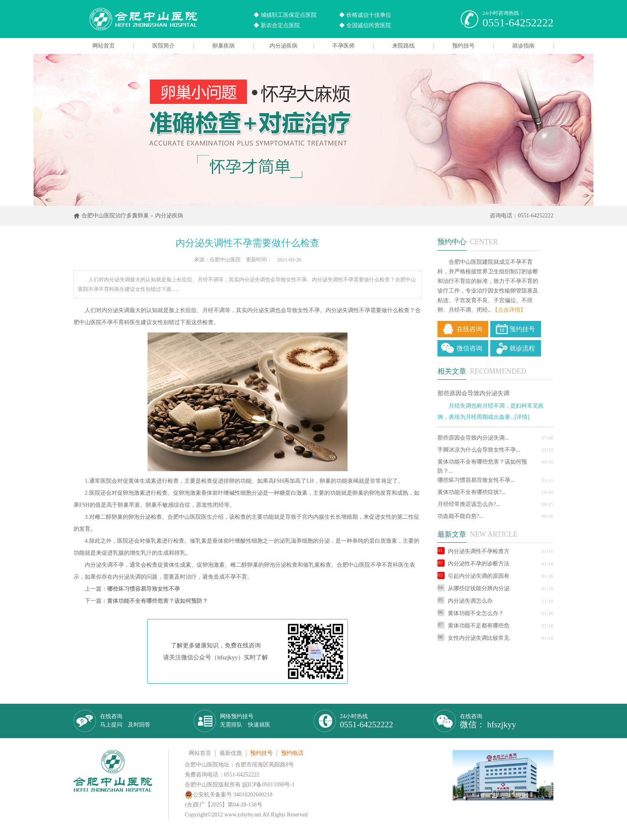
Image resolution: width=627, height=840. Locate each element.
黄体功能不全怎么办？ (471, 613)
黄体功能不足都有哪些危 (473, 626)
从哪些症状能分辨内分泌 (473, 588)
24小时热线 (366, 721)
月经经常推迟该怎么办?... (469, 504)
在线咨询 (469, 329)
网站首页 (104, 46)
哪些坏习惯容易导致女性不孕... (476, 480)
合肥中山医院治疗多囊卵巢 (115, 216)
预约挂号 (463, 46)
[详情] (522, 417)
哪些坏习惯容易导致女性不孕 (144, 589)
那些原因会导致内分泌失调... (473, 438)
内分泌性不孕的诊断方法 (473, 564)
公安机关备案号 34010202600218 (229, 795)
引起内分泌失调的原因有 (473, 576)
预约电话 (292, 753)
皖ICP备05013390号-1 (269, 785)
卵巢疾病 (224, 46)
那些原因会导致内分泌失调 (473, 393)
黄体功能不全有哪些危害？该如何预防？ (158, 601)
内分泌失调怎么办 (465, 601)
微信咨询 (469, 348)
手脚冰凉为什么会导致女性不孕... (479, 450)
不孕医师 (343, 46)
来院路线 (403, 46)
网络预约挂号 (245, 721)
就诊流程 (522, 348)
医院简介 (164, 46)
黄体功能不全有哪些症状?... (472, 492)
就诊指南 (523, 46)
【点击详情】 (509, 310)
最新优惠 (231, 753)
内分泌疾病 (284, 46)
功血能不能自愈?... (460, 516)
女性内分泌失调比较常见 (473, 638)
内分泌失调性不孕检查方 (473, 551)
